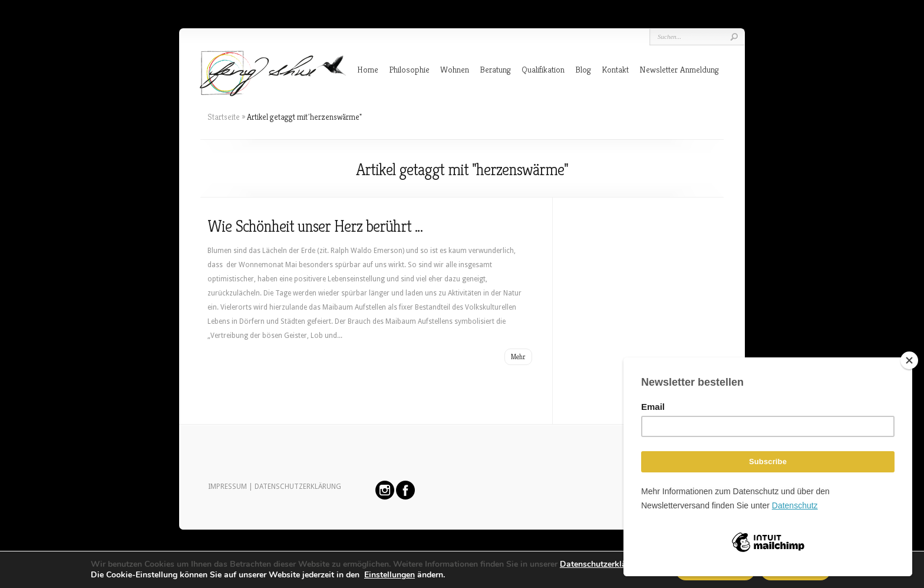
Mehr (518, 357)
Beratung (495, 69)
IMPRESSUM (227, 487)
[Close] (909, 360)
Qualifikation (543, 69)
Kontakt (615, 69)
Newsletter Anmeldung (679, 69)
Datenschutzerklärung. (603, 564)
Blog (583, 69)
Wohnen (455, 69)
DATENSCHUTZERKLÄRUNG (298, 487)
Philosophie (409, 69)
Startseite (224, 117)
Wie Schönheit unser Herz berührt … (315, 226)
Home (368, 69)
